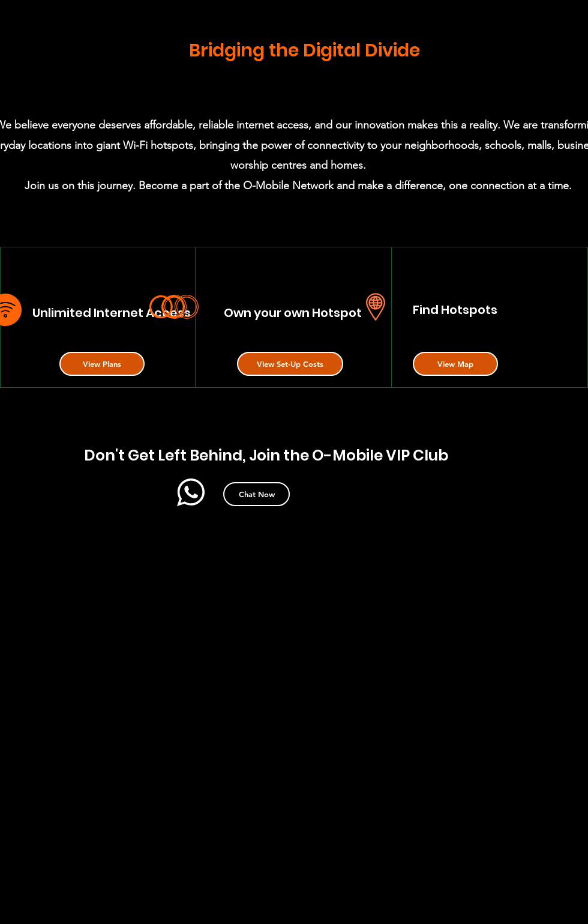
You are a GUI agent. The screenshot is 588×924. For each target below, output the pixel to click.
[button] (102, 364)
